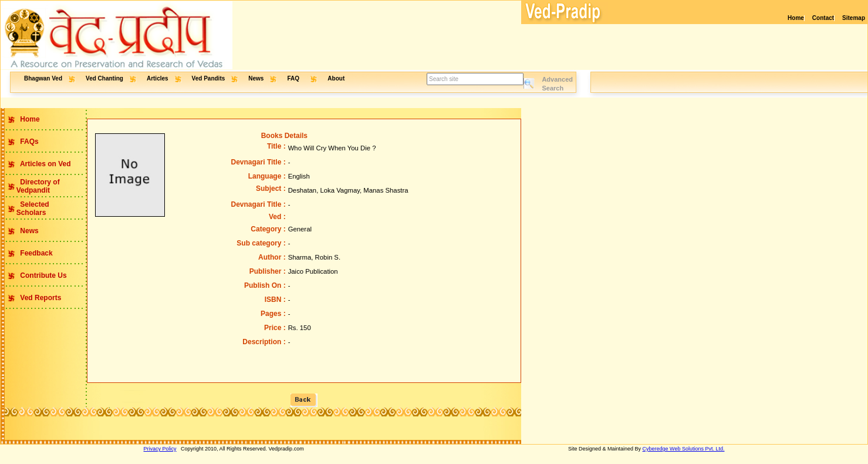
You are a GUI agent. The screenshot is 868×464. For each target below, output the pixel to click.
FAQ (294, 78)
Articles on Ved (45, 164)
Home (796, 18)
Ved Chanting (104, 78)
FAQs (28, 142)
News (256, 78)
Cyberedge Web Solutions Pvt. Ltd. (684, 449)
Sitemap (854, 18)
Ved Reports (40, 298)
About (336, 78)
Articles (158, 78)
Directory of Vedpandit (30, 186)
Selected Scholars (25, 209)
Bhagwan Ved (43, 78)
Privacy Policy (160, 449)
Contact (823, 18)
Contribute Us (43, 275)
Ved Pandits (209, 78)
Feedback (36, 253)
